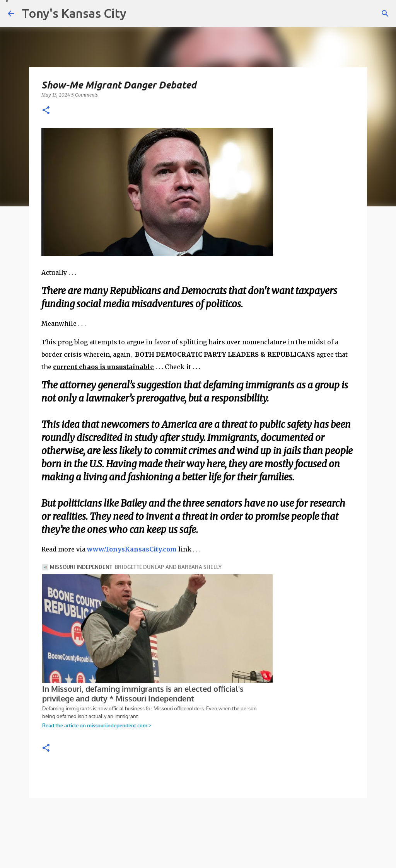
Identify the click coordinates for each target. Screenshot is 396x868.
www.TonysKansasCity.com (132, 549)
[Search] (385, 14)
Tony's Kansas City (74, 13)
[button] (46, 111)
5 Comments (84, 95)
